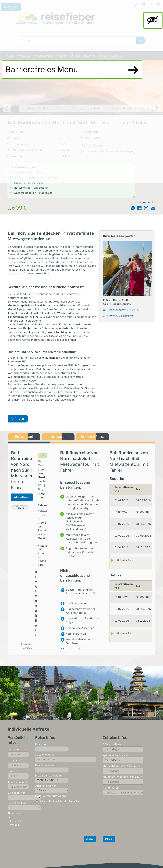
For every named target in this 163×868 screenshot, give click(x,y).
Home (11, 56)
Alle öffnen (22, 499)
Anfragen (10, 7)
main (153, 20)
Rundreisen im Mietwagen (118, 151)
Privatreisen (90, 151)
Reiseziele (24, 56)
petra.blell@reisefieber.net (124, 310)
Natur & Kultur (92, 138)
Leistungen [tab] (58, 438)
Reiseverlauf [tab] (24, 438)
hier (95, 710)
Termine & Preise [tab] (92, 438)
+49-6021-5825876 (120, 316)
